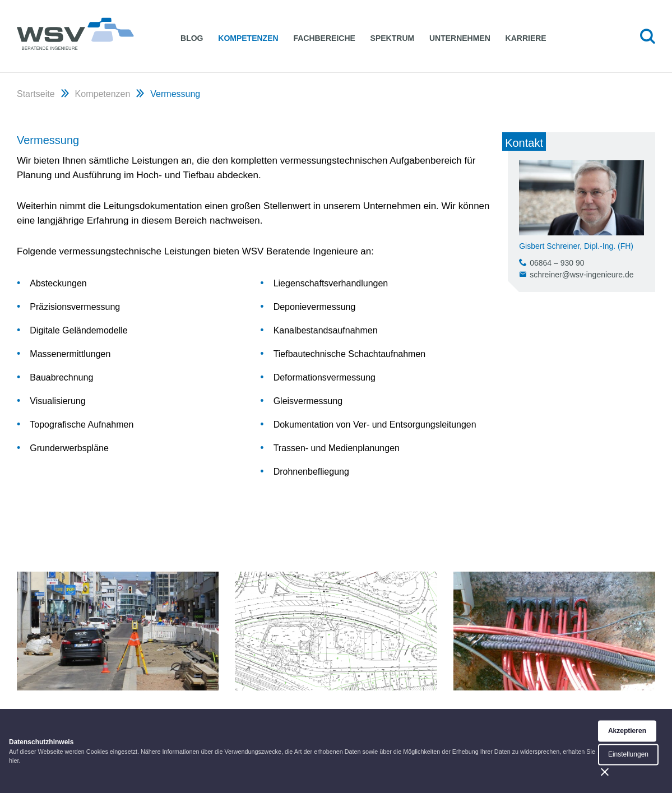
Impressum (468, 758)
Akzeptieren (627, 780)
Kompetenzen (249, 38)
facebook (616, 758)
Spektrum (394, 38)
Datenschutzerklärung (544, 758)
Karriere (529, 38)
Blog (192, 38)
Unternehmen (463, 38)
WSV (76, 33)
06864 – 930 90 (557, 263)
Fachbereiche (326, 38)
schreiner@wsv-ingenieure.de (581, 275)
